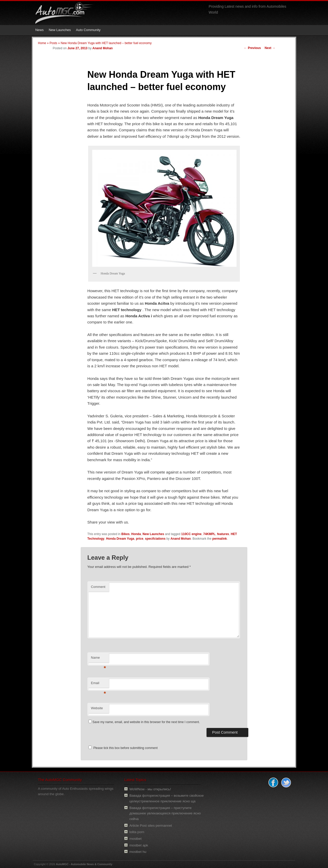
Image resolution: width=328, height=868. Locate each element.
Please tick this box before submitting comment (123, 748)
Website (97, 708)
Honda (136, 534)
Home (42, 43)
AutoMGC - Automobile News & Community (84, 864)
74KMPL (209, 534)
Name (99, 659)
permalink (220, 539)
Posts (53, 43)
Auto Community (88, 30)
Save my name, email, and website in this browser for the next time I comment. (146, 722)
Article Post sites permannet (151, 826)
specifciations (155, 539)
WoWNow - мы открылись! (150, 789)
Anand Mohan (103, 48)
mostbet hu (138, 852)
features (223, 534)
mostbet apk (139, 845)
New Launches (60, 30)
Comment (98, 587)
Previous (252, 48)
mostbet (135, 839)
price (140, 539)
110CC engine (191, 534)
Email (99, 684)
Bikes (126, 534)
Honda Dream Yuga (120, 539)
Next (270, 48)
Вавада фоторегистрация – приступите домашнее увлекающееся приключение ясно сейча (165, 813)
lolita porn (137, 832)
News (40, 30)
